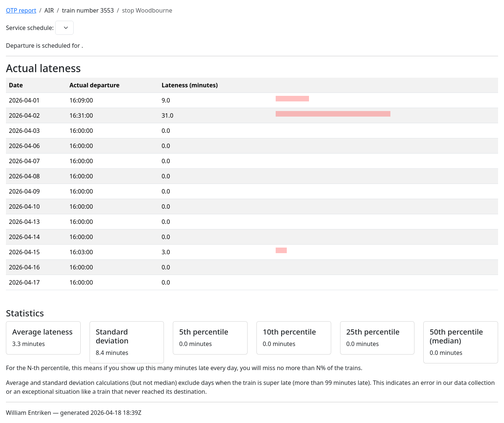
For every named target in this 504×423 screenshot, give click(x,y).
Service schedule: (30, 28)
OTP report (21, 10)
